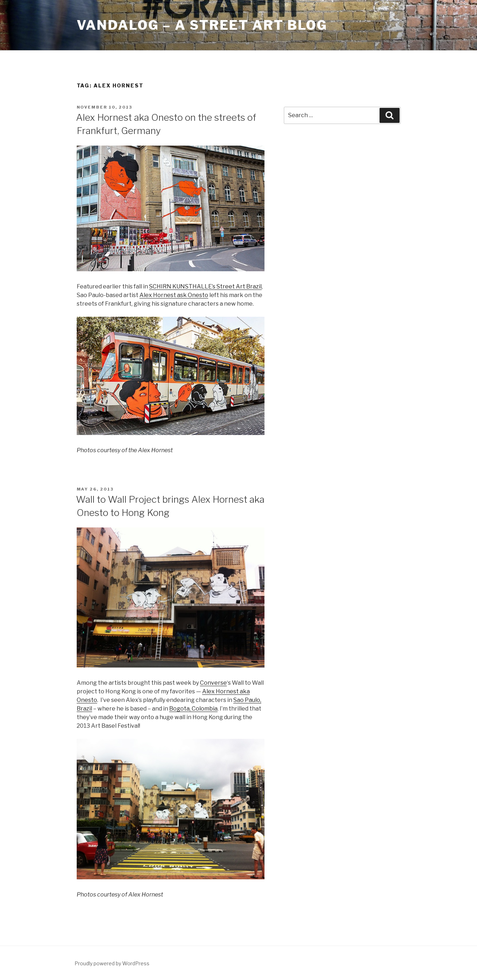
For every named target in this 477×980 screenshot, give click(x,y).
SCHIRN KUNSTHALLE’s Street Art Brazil (205, 286)
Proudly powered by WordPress (112, 963)
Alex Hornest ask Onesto (174, 295)
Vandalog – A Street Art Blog (202, 25)
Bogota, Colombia (193, 709)
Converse (213, 683)
